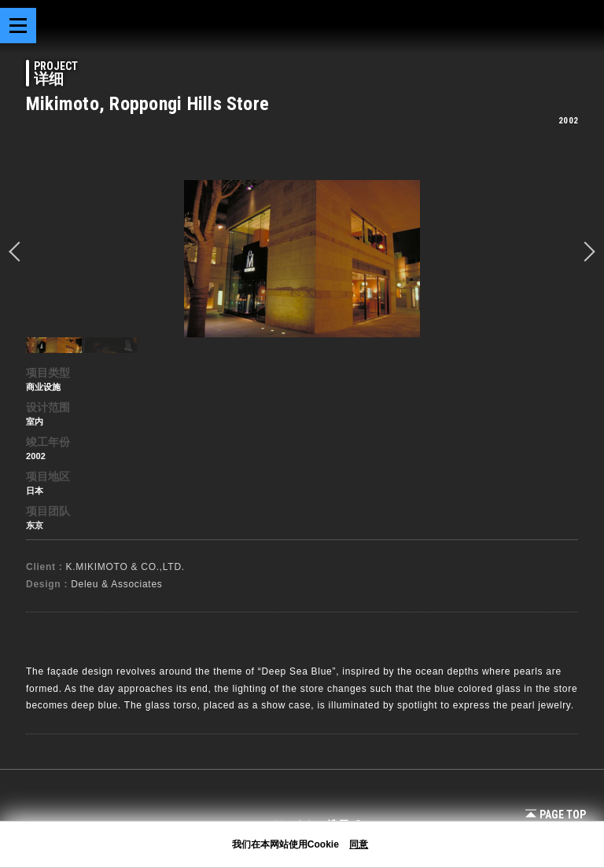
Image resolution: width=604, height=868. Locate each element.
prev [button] (19, 252)
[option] (302, 259)
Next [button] (585, 252)
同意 (359, 844)
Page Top (556, 815)
